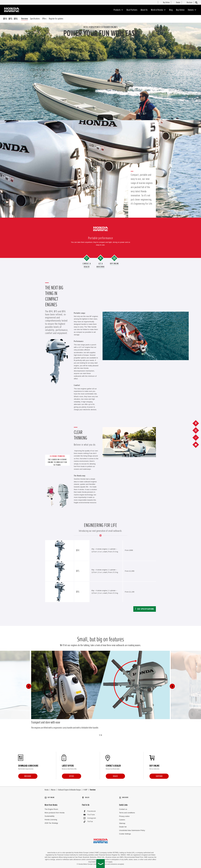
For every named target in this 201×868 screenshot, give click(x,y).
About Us (144, 10)
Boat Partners (132, 10)
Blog (171, 10)
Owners (192, 10)
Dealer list (123, 826)
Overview (24, 19)
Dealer (115, 776)
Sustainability (50, 815)
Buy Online (180, 10)
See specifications (146, 609)
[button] (29, 686)
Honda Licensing (51, 818)
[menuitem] (166, 3)
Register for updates (56, 19)
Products (118, 10)
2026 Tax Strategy (51, 822)
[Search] (196, 3)
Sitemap (122, 822)
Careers (122, 819)
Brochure (28, 776)
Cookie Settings (125, 833)
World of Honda (158, 10)
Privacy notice (124, 815)
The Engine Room (51, 808)
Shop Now (159, 776)
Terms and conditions (127, 812)
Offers (44, 19)
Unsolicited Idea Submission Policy (132, 829)
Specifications (35, 19)
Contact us (123, 808)
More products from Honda (55, 812)
